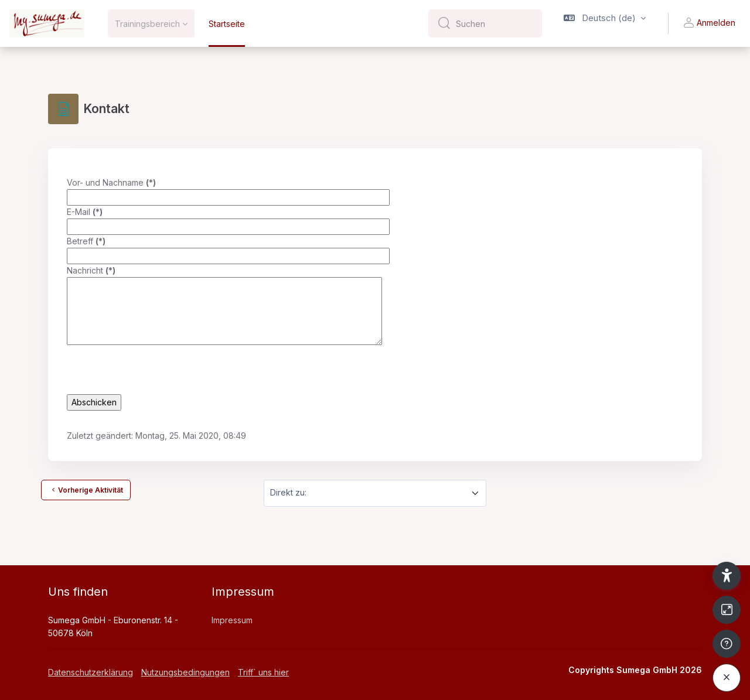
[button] (605, 23)
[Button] (727, 610)
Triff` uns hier (263, 672)
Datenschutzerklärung (91, 672)
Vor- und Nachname (111, 182)
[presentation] (156, 371)
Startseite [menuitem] (227, 24)
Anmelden (709, 23)
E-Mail (85, 212)
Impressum (232, 620)
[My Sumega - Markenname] (47, 23)
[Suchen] (494, 23)
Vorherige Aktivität (86, 490)
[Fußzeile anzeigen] (727, 644)
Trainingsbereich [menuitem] (147, 24)
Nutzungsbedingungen (185, 672)
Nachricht (91, 270)
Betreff (86, 241)
